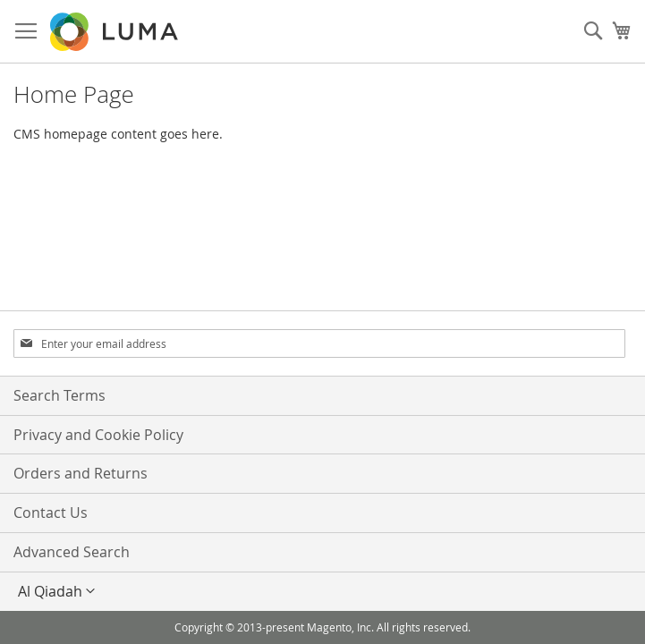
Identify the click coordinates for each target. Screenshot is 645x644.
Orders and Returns (81, 473)
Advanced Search (72, 552)
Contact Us (51, 513)
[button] (322, 591)
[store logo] (115, 32)
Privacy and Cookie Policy (98, 435)
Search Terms (59, 395)
